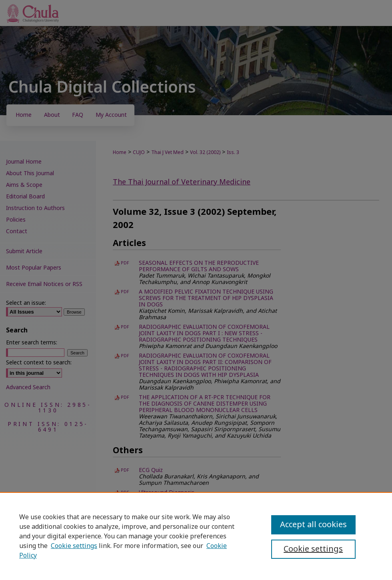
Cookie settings (74, 546)
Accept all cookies (313, 525)
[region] (196, 536)
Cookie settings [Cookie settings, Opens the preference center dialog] (313, 549)
